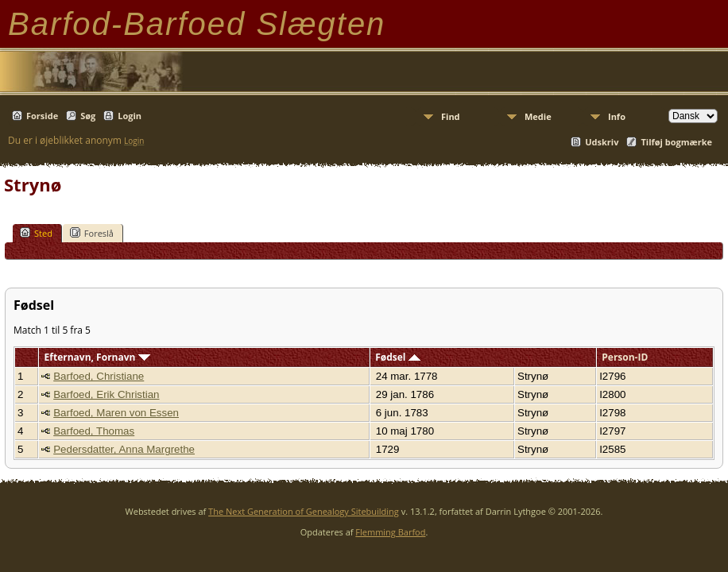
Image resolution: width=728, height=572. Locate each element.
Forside (42, 116)
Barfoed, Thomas (94, 431)
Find (451, 116)
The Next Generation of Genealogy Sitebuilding (304, 511)
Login (130, 116)
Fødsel (397, 357)
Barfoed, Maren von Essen (116, 413)
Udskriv (602, 142)
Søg (88, 116)
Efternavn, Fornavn (97, 357)
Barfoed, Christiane (99, 376)
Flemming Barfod (390, 532)
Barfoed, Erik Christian (106, 394)
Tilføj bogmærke (676, 142)
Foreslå (92, 233)
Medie (538, 116)
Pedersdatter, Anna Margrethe (124, 449)
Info (617, 116)
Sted (36, 233)
